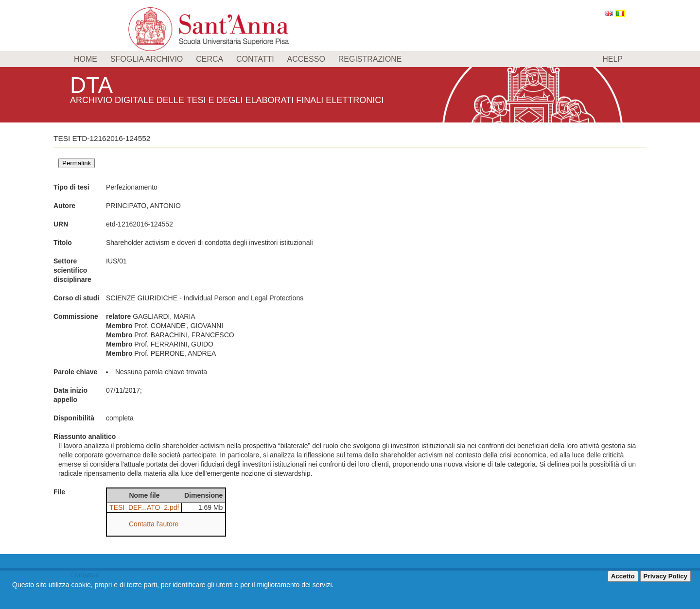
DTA (92, 85)
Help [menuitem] (612, 59)
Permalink (77, 163)
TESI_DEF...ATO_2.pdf (144, 507)
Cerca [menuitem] (210, 59)
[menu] (350, 59)
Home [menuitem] (86, 59)
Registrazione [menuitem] (370, 59)
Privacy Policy (665, 576)
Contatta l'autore (154, 524)
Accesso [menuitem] (306, 59)
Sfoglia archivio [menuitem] (147, 59)
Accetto (623, 576)
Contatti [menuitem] (255, 59)
